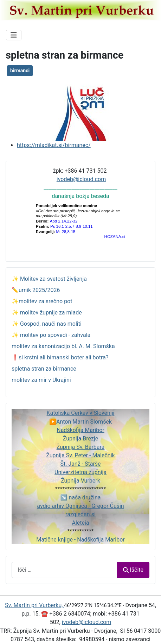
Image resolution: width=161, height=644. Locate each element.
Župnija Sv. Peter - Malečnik (80, 455)
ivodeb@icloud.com (81, 179)
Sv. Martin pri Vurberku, (34, 605)
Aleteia (80, 523)
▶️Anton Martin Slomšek (80, 422)
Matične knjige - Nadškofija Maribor (80, 540)
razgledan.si (80, 514)
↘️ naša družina (81, 497)
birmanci (20, 71)
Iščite (133, 570)
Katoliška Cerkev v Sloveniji (81, 413)
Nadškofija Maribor (80, 430)
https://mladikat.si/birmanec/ (54, 145)
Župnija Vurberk (80, 481)
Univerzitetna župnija (80, 472)
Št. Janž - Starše (80, 464)
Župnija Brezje (80, 439)
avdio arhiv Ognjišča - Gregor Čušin (80, 506)
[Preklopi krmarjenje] (14, 35)
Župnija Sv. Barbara (81, 447)
